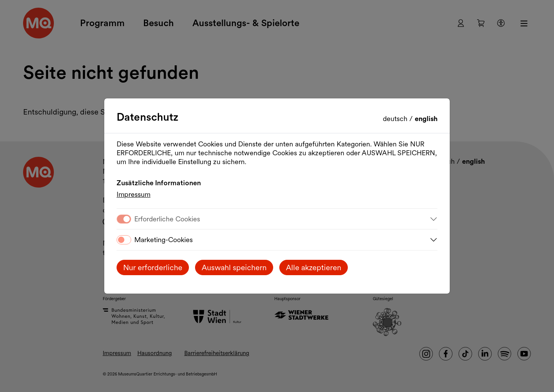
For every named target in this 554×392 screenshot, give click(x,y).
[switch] (124, 240)
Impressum (133, 194)
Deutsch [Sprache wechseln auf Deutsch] (396, 119)
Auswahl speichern (234, 267)
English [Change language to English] (426, 119)
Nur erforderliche (153, 267)
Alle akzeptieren (314, 267)
